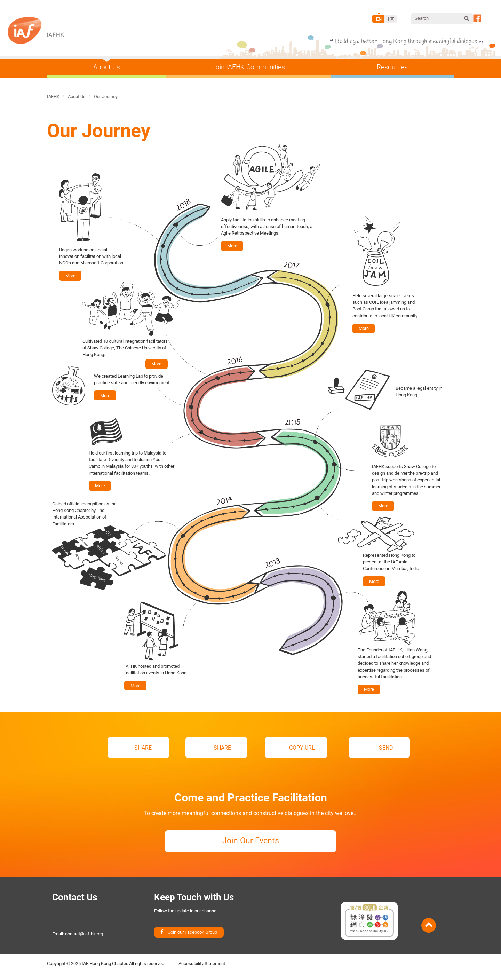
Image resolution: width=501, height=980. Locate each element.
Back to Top (429, 930)
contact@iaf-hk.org (84, 938)
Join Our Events (250, 845)
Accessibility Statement (202, 969)
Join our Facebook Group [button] (193, 938)
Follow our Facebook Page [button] (477, 18)
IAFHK (53, 97)
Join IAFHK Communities (249, 67)
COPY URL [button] (291, 748)
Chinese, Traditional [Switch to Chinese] (391, 19)
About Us (107, 67)
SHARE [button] (143, 748)
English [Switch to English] (378, 19)
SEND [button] (364, 748)
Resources (392, 67)
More (232, 245)
